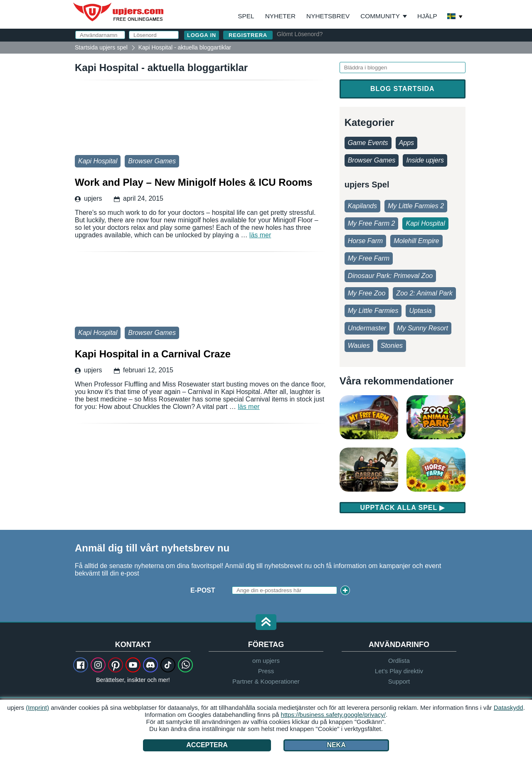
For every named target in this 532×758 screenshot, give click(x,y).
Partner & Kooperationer (266, 681)
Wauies (359, 346)
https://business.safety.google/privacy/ (333, 715)
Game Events (368, 143)
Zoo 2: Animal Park (424, 293)
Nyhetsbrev (328, 16)
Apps (406, 143)
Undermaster (367, 328)
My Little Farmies (373, 311)
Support (399, 681)
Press (266, 671)
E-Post (203, 590)
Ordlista (399, 661)
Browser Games (152, 161)
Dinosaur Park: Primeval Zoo (390, 276)
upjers (119, 12)
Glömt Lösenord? (300, 34)
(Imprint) (37, 708)
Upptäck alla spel (402, 508)
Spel (246, 16)
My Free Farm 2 (372, 223)
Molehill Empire (416, 241)
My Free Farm (369, 258)
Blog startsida (402, 89)
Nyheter (280, 16)
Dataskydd (509, 708)
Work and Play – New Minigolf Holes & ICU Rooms (201, 120)
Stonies (392, 346)
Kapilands (362, 206)
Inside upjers (425, 160)
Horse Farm (365, 241)
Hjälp (427, 16)
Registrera (248, 35)
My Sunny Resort (422, 328)
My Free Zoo (367, 293)
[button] (266, 623)
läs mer (260, 235)
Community (380, 16)
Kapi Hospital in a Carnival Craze (201, 291)
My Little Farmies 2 (416, 206)
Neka (336, 745)
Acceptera (207, 745)
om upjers (266, 661)
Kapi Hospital (98, 161)
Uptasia (420, 311)
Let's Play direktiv (399, 671)
